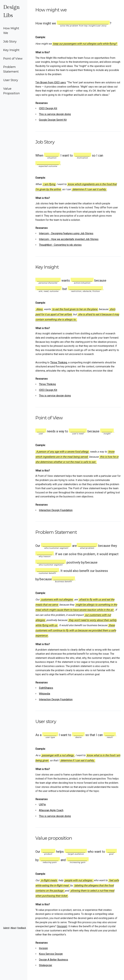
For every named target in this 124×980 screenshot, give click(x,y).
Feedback (22, 928)
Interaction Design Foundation (56, 510)
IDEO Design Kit (48, 108)
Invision (62, 926)
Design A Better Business (53, 960)
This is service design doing (55, 114)
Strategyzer (46, 965)
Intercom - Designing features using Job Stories (66, 233)
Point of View (13, 59)
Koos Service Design (51, 954)
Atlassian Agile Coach (51, 810)
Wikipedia (44, 694)
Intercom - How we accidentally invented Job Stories (69, 239)
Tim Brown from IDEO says (51, 82)
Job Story (10, 42)
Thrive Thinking (59, 362)
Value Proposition (11, 91)
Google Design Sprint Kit (53, 120)
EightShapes (46, 688)
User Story (11, 80)
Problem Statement (11, 69)
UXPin (42, 805)
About (13, 928)
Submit (6, 928)
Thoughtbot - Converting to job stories (60, 245)
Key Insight (11, 50)
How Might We (11, 31)
